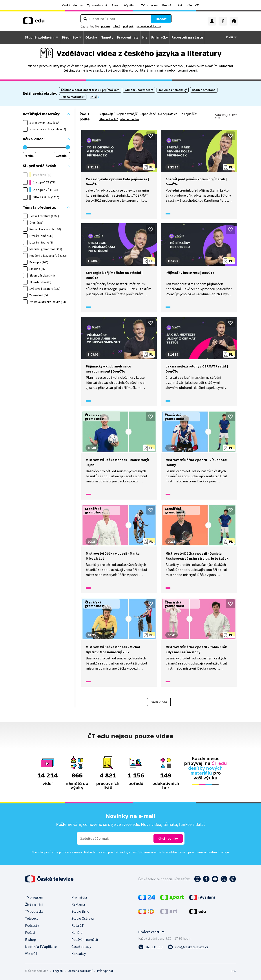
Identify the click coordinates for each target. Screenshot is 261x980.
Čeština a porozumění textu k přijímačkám (90, 90)
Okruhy (91, 37)
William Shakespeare (139, 90)
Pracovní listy (128, 37)
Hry (145, 37)
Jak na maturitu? (73, 97)
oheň (117, 26)
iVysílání (130, 5)
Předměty (70, 37)
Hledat (161, 19)
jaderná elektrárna (149, 26)
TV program (149, 5)
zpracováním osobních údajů (208, 852)
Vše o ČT (193, 5)
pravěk (106, 26)
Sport (116, 5)
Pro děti (168, 5)
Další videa (159, 702)
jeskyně (128, 26)
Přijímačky (160, 37)
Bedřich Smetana (204, 90)
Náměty (107, 37)
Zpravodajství (97, 5)
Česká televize (72, 5)
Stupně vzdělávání (40, 37)
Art (180, 5)
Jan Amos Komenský (173, 90)
